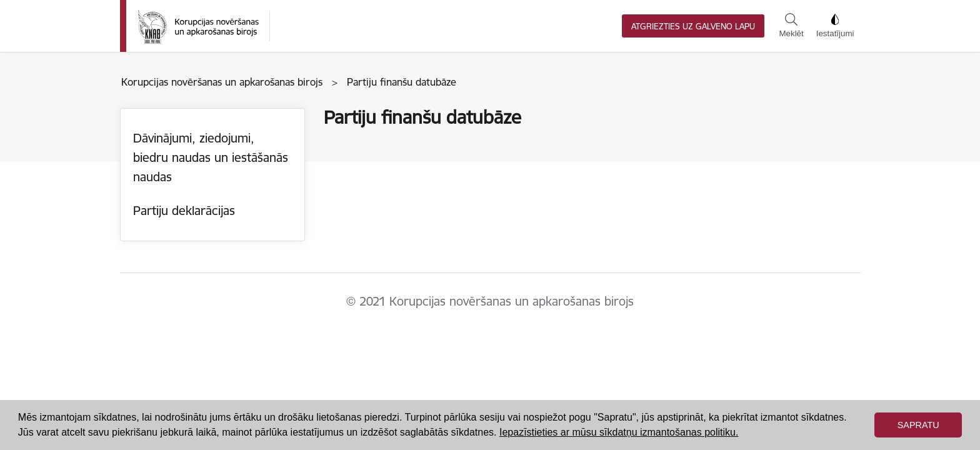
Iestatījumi (835, 26)
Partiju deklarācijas (184, 211)
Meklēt (791, 26)
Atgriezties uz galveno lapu (693, 27)
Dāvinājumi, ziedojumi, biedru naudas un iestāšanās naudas (211, 157)
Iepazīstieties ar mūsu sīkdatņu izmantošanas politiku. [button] (619, 432)
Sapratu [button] (918, 425)
